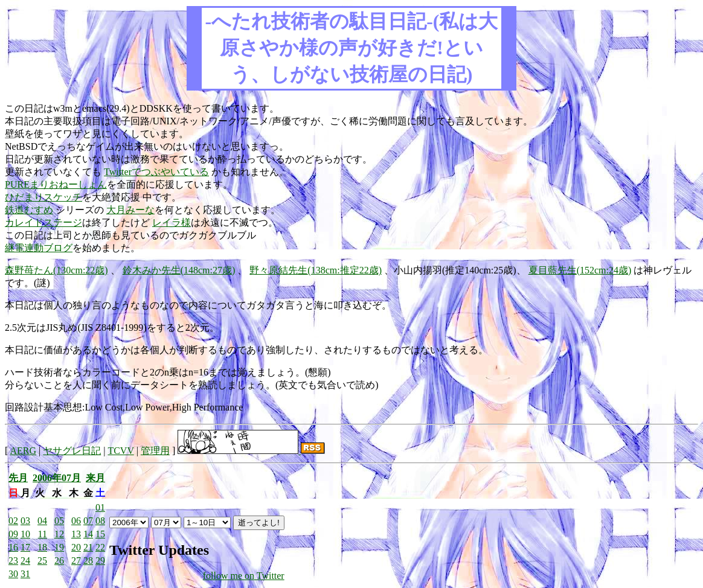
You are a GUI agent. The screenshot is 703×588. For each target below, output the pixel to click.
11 (43, 534)
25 (42, 561)
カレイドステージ (43, 222)
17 (25, 547)
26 (59, 561)
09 (13, 534)
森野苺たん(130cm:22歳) (56, 270)
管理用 (155, 451)
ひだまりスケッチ (43, 197)
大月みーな (130, 210)
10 (25, 534)
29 (100, 561)
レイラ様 (172, 222)
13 (76, 534)
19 (59, 547)
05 (59, 521)
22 (100, 547)
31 (25, 574)
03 (25, 521)
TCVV (120, 451)
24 (25, 561)
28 (88, 561)
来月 (95, 478)
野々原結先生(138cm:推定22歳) (316, 270)
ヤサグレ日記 (72, 451)
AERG (23, 451)
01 (100, 507)
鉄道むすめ (29, 210)
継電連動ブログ (39, 248)
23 (13, 561)
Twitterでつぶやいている (156, 172)
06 (76, 521)
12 (59, 534)
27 (76, 561)
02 (13, 521)
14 (88, 534)
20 (76, 547)
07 (88, 521)
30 (13, 574)
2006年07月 (57, 478)
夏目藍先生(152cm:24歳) (580, 270)
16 (13, 547)
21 (88, 547)
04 (42, 521)
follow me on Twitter (244, 576)
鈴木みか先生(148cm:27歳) (179, 270)
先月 (18, 478)
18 (42, 547)
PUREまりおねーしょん (56, 184)
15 (100, 534)
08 (100, 521)
